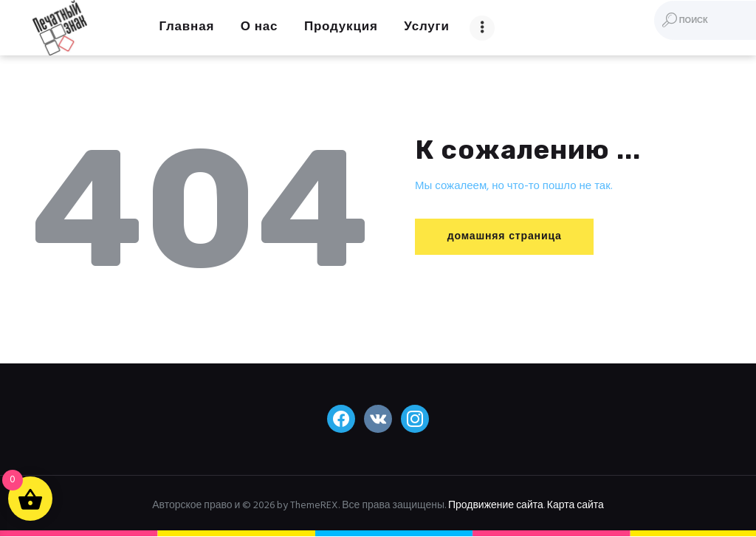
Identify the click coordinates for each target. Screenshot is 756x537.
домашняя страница (509, 237)
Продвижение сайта (496, 506)
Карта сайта (575, 506)
